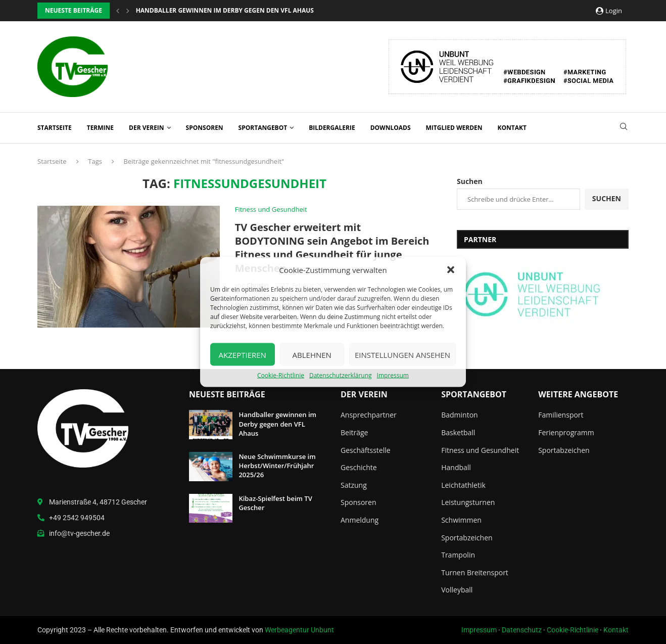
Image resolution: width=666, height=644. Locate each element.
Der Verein (147, 128)
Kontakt (512, 128)
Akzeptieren (243, 354)
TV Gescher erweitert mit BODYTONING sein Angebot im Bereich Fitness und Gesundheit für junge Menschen (332, 248)
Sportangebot (263, 128)
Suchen (470, 181)
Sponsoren (205, 128)
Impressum (393, 375)
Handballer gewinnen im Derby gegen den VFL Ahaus (277, 424)
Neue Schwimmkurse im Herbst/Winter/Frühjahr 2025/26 (277, 466)
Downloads (391, 128)
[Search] (624, 128)
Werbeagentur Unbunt (299, 630)
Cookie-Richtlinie (281, 375)
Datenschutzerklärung (341, 375)
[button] (451, 270)
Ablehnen (312, 354)
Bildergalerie (332, 128)
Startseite (55, 128)
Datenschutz (522, 630)
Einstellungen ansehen (402, 354)
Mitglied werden (454, 128)
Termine (100, 128)
